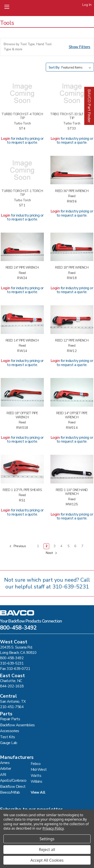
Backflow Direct (13, 786)
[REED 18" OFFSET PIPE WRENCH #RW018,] (22, 392)
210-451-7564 (12, 707)
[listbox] (77, 68)
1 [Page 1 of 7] (38, 546)
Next (52, 553)
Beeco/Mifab (10, 792)
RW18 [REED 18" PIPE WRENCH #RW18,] (72, 278)
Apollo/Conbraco (13, 780)
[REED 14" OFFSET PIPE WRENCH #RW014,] (72, 392)
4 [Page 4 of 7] (61, 546)
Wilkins (37, 781)
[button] (47, 47)
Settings (47, 839)
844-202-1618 (12, 686)
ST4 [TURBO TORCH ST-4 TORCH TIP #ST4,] (22, 129)
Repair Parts (10, 719)
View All (38, 792)
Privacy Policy (53, 828)
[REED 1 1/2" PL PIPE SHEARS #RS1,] (22, 469)
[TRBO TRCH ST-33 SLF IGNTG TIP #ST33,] (72, 93)
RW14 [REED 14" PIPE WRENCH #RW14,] (22, 351)
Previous (18, 546)
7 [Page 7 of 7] (82, 546)
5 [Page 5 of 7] (68, 546)
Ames (5, 763)
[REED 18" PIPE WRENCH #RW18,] (72, 247)
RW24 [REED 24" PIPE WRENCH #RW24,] (22, 278)
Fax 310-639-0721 (15, 669)
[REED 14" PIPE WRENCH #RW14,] (22, 320)
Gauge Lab (9, 743)
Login (6, 139)
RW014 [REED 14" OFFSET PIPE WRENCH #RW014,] (72, 428)
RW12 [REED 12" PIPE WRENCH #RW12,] (72, 351)
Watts (36, 776)
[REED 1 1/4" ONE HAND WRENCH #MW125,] (72, 469)
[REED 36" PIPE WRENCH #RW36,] (72, 170)
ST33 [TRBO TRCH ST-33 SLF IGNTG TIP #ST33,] (72, 129)
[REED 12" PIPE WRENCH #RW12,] (72, 320)
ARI (3, 775)
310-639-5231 (71, 587)
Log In (87, 5)
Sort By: (54, 68)
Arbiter (6, 768)
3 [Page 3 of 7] (55, 546)
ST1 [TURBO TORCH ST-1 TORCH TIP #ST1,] (22, 206)
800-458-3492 (18, 628)
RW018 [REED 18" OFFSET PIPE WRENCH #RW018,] (22, 428)
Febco (36, 764)
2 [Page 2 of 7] (47, 546)
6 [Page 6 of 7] (75, 546)
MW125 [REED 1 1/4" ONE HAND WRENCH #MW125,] (72, 504)
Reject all (47, 850)
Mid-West (39, 769)
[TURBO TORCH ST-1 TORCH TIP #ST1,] (22, 170)
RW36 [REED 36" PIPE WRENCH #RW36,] (72, 202)
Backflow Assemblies (17, 725)
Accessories (10, 731)
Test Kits (8, 737)
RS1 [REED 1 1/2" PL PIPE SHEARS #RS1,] (22, 501)
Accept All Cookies (47, 860)
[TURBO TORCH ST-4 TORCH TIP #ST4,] (22, 93)
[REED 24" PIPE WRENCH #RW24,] (22, 247)
